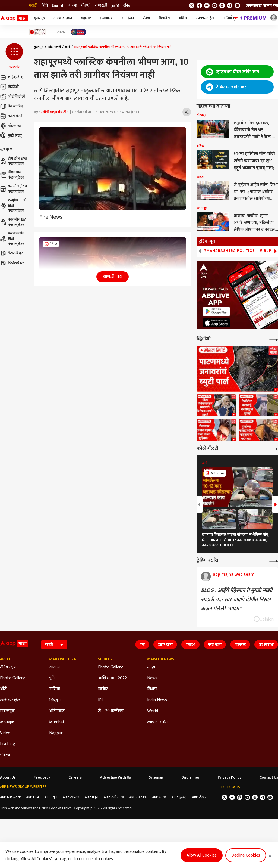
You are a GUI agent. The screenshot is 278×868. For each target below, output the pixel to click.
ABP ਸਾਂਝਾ (159, 797)
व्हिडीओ (9, 87)
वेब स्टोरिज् (12, 106)
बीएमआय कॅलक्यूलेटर (12, 175)
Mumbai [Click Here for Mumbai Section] (56, 722)
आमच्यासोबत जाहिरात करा (262, 5)
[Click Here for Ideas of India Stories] (38, 32)
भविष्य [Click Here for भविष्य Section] (5, 755)
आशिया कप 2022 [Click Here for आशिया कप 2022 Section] (112, 678)
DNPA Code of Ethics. (56, 808)
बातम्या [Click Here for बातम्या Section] (5, 659)
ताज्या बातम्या (63, 18)
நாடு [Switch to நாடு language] (115, 5)
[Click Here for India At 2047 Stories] (78, 32)
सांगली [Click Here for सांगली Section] (54, 667)
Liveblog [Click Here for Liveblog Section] (8, 744)
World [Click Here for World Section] (153, 711)
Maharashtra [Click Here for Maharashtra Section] (63, 659)
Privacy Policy (230, 777)
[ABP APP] (216, 311)
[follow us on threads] (207, 5)
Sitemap (156, 777)
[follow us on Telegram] (230, 5)
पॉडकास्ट (10, 126)
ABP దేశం (199, 797)
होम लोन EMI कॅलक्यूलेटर (13, 161)
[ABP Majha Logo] (14, 18)
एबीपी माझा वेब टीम (54, 112)
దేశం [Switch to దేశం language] (127, 5)
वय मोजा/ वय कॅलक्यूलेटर (14, 189)
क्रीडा (146, 18)
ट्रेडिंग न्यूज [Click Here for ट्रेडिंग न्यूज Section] (8, 667)
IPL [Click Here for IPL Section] (101, 700)
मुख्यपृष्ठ (39, 18)
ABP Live (33, 797)
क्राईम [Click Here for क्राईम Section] (152, 667)
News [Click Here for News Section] (152, 678)
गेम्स (142, 644)
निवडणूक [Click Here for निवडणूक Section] (7, 711)
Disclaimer (190, 777)
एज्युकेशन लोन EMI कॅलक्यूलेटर (14, 205)
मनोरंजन (128, 18)
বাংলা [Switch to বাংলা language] (73, 5)
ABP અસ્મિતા (114, 797)
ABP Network (10, 797)
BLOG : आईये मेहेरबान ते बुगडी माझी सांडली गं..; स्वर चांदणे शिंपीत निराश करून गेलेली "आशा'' (237, 600)
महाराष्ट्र (86, 18)
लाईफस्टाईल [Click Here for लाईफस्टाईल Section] (10, 700)
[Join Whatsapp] (237, 5)
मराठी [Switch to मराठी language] (33, 5)
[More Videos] (274, 339)
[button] (14, 56)
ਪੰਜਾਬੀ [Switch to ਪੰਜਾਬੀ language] (86, 5)
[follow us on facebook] (199, 5)
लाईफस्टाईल (205, 18)
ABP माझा (91, 797)
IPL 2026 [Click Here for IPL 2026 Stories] (58, 32)
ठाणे (67, 47)
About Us (8, 777)
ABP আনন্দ (71, 797)
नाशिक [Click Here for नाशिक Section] (55, 689)
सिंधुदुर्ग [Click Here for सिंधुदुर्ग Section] (55, 700)
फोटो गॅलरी (12, 116)
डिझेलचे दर (12, 263)
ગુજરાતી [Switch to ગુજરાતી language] (101, 5)
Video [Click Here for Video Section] (5, 733)
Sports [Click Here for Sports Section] (105, 659)
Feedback (42, 777)
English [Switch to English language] (58, 5)
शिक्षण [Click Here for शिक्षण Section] (152, 689)
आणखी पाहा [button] (113, 277)
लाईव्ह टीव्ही (12, 77)
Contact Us (269, 777)
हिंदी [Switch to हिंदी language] (45, 5)
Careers (75, 777)
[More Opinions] (274, 561)
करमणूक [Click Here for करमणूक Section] (7, 722)
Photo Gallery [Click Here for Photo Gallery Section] (12, 678)
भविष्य (183, 18)
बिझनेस (164, 18)
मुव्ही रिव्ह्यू (11, 136)
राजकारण (107, 18)
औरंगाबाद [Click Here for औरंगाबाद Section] (57, 711)
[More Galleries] (274, 449)
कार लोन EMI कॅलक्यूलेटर (14, 222)
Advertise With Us (115, 777)
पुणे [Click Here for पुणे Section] (52, 678)
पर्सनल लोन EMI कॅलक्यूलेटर (12, 239)
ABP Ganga (138, 797)
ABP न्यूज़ (51, 797)
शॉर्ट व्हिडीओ (13, 97)
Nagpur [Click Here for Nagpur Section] (56, 733)
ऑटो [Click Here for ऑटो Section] (4, 689)
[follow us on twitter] (192, 5)
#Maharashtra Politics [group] (229, 251)
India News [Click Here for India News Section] (157, 700)
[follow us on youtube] (214, 5)
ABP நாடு (179, 797)
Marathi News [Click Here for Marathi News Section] (161, 659)
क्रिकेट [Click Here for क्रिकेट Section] (103, 689)
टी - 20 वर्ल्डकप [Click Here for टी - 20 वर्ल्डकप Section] (111, 711)
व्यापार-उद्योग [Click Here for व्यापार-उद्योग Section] (157, 722)
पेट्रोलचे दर (11, 253)
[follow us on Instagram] (222, 5)
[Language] (54, 645)
